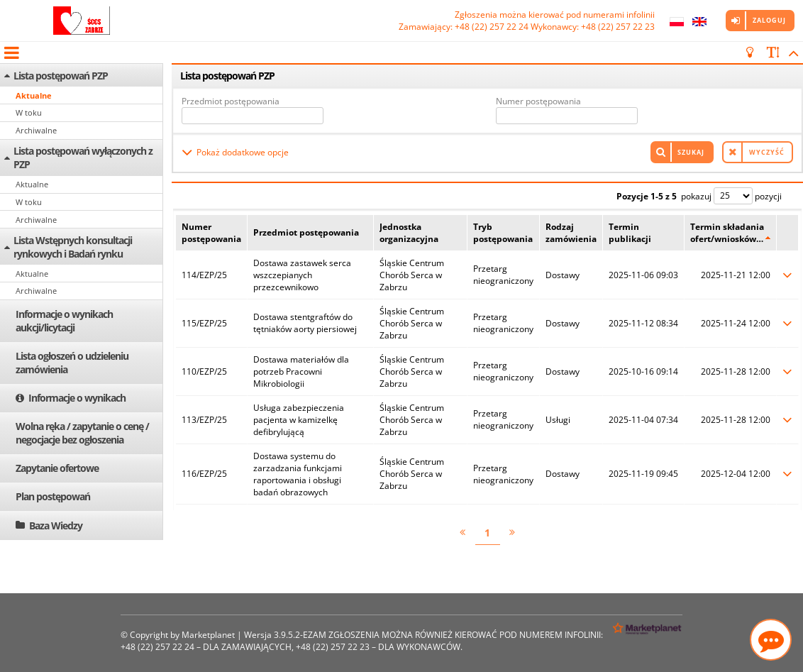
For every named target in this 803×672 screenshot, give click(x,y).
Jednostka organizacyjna (409, 233)
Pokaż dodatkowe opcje (243, 152)
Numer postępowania (538, 101)
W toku (29, 112)
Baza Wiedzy (56, 525)
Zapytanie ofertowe (57, 468)
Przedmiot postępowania (231, 101)
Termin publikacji (630, 233)
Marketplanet (208, 635)
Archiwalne (36, 130)
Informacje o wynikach (77, 398)
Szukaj (691, 152)
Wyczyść (767, 152)
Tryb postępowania (503, 233)
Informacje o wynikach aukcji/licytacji (64, 321)
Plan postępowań (53, 496)
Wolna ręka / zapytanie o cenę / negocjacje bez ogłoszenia (82, 433)
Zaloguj (769, 20)
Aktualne (34, 95)
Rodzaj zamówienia (571, 233)
